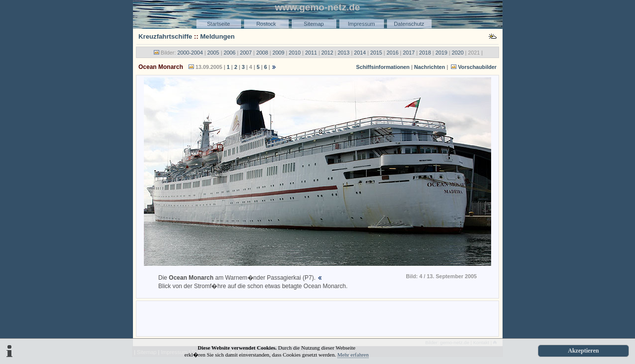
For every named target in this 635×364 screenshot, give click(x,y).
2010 (295, 53)
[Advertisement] (317, 318)
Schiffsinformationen (383, 67)
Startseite (218, 24)
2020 (458, 53)
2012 (327, 53)
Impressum (361, 24)
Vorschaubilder (477, 67)
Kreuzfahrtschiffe (165, 36)
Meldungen (218, 36)
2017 (409, 53)
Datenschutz (409, 24)
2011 (311, 53)
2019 (442, 53)
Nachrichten (430, 67)
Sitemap (314, 24)
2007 (246, 53)
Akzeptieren (583, 351)
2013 (344, 53)
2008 (262, 53)
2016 (392, 53)
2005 (213, 53)
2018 (425, 53)
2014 (360, 53)
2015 (376, 53)
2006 (230, 53)
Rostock (266, 24)
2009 (278, 53)
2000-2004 (190, 53)
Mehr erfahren (353, 355)
